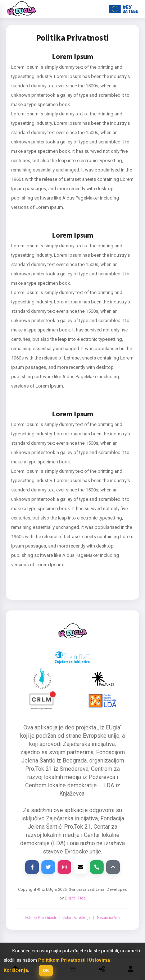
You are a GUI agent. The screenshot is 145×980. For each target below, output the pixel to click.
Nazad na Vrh (108, 918)
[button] (46, 971)
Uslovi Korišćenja (76, 918)
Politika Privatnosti (41, 918)
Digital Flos (75, 898)
